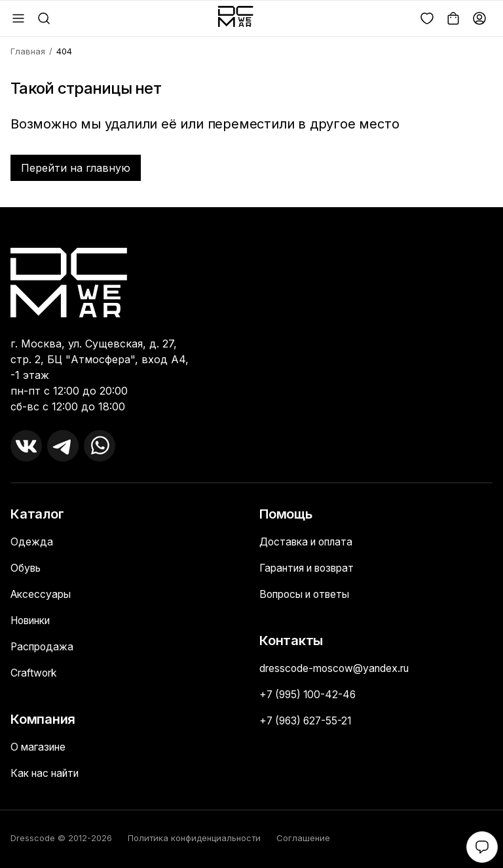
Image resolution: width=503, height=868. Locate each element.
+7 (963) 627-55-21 (308, 721)
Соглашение (303, 838)
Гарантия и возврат (312, 568)
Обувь (27, 568)
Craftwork (35, 673)
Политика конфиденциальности (194, 838)
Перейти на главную (76, 168)
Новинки (34, 621)
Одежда (32, 542)
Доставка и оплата (310, 542)
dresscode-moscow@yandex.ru (338, 669)
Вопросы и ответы (309, 595)
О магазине (40, 747)
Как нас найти (48, 774)
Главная (28, 51)
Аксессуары (42, 595)
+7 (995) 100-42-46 (310, 695)
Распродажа (44, 647)
